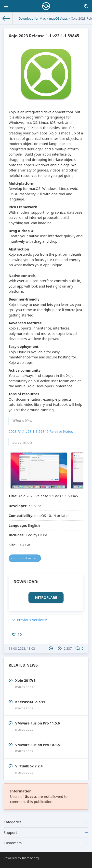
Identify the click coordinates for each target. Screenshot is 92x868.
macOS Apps (59, 18)
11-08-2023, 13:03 (22, 648)
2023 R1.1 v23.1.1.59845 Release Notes (41, 431)
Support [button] (46, 833)
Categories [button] (46, 822)
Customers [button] (46, 843)
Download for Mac (32, 18)
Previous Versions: (32, 620)
